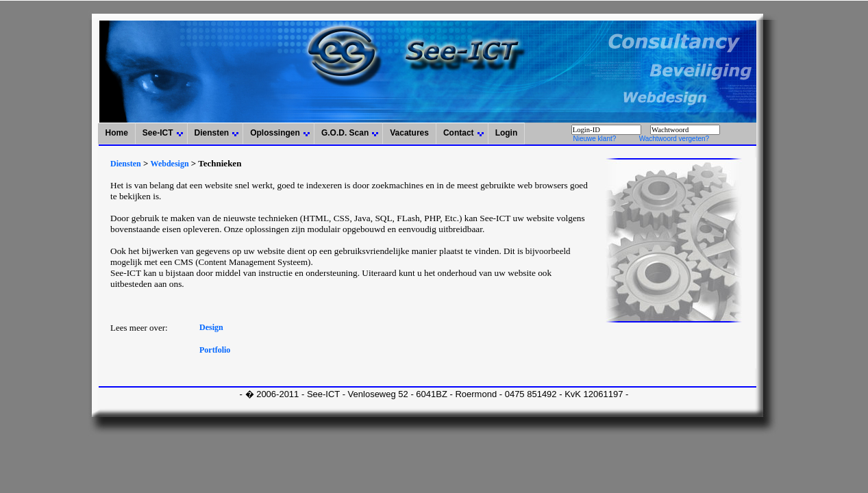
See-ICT (158, 133)
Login (507, 133)
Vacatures (409, 133)
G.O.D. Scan (345, 133)
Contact (459, 133)
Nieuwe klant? (594, 139)
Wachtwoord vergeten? (674, 139)
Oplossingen (275, 133)
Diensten (212, 133)
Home (116, 133)
